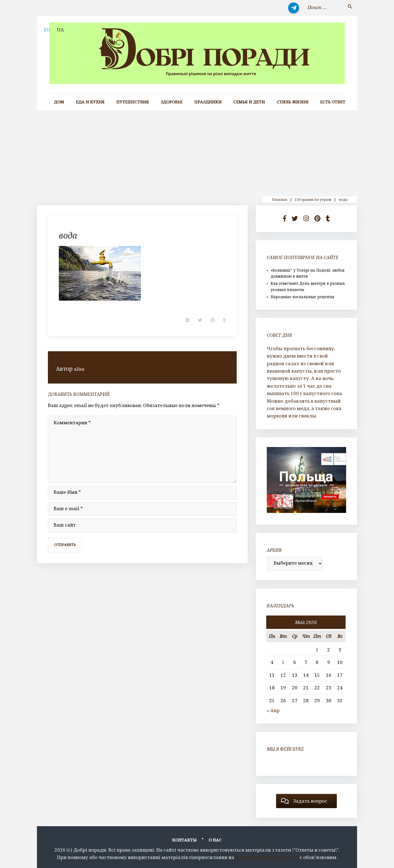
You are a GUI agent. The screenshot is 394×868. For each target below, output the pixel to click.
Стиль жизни (292, 102)
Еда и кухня (90, 102)
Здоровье (172, 102)
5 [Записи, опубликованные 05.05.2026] (283, 662)
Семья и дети (249, 102)
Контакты (184, 840)
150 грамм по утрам (313, 199)
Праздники (208, 102)
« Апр (273, 710)
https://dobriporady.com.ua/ (267, 857)
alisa (80, 369)
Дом (59, 102)
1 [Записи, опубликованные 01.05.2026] (317, 650)
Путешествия (133, 102)
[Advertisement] (197, 151)
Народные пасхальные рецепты (302, 297)
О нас (215, 840)
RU (47, 30)
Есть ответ (333, 102)
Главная (280, 199)
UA (60, 30)
